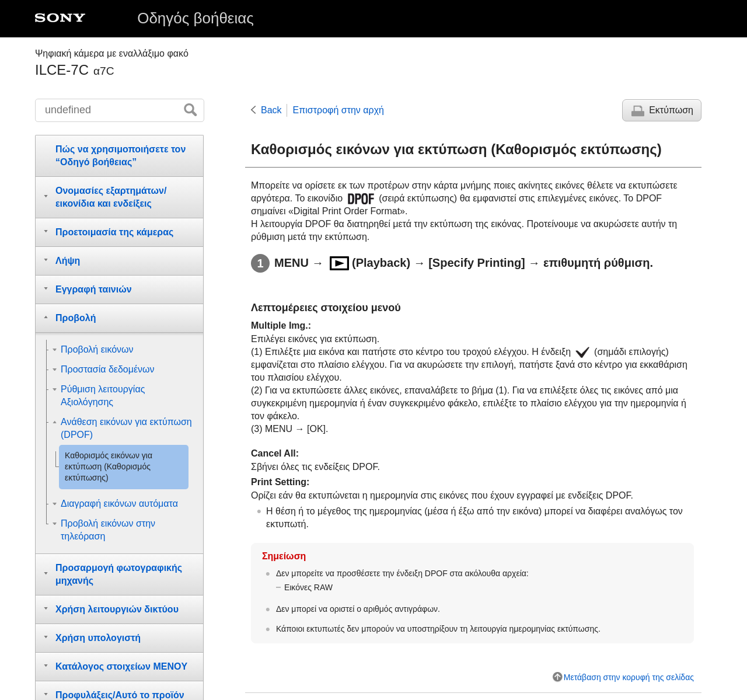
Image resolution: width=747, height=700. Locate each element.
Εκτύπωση (671, 110)
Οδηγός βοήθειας (196, 18)
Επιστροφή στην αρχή (338, 110)
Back (271, 110)
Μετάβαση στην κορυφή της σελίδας (629, 677)
